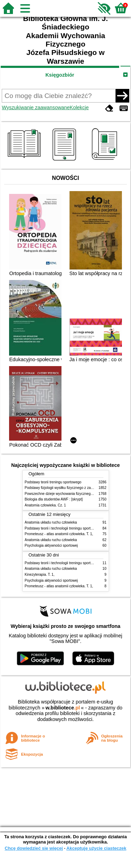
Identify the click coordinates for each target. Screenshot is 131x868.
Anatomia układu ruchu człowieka (51, 522)
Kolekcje (79, 107)
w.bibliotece (63, 708)
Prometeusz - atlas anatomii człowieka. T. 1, (59, 534)
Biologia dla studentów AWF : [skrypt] (54, 499)
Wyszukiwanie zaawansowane (36, 107)
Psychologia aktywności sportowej (51, 545)
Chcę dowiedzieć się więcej (34, 848)
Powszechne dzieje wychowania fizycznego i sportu (65, 494)
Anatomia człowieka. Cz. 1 (45, 505)
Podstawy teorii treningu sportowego (53, 482)
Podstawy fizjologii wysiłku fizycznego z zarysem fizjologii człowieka (78, 488)
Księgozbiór (60, 75)
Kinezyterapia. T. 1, (40, 575)
